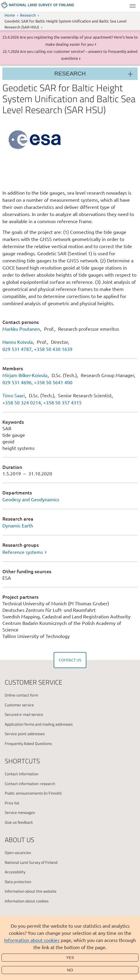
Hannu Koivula (18, 342)
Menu (133, 6)
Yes (70, 958)
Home (10, 15)
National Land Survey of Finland (31, 862)
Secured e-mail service (24, 714)
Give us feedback (19, 822)
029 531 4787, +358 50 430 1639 (37, 349)
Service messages (20, 812)
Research (28, 15)
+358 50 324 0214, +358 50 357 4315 (42, 402)
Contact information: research (30, 784)
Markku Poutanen (21, 329)
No (70, 970)
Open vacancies (18, 853)
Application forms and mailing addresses (39, 724)
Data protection (18, 882)
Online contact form (21, 695)
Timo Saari (14, 395)
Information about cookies (32, 940)
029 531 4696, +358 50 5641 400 (37, 382)
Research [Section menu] (70, 74)
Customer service (19, 705)
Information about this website (31, 891)
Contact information (22, 774)
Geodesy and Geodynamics (31, 499)
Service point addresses (25, 734)
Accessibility (15, 872)
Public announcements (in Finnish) (33, 793)
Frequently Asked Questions (28, 743)
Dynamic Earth (18, 525)
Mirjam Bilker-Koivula (25, 375)
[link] (70, 552)
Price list (12, 803)
